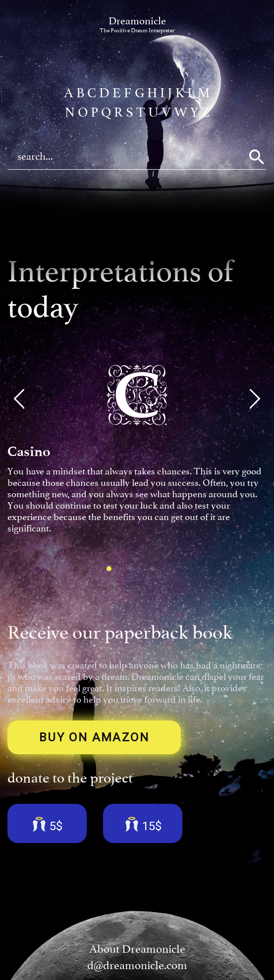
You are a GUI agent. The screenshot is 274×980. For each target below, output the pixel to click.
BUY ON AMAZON (94, 737)
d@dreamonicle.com (137, 965)
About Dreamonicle (137, 949)
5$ (47, 825)
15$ (143, 825)
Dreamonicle (137, 24)
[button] (19, 399)
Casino (29, 451)
